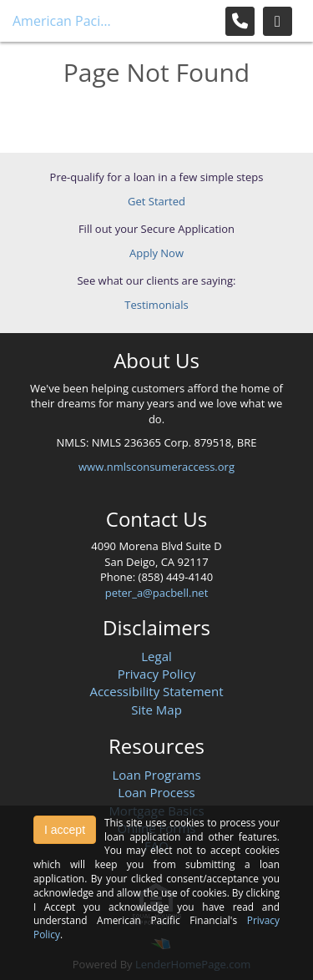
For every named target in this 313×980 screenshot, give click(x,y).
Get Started (156, 201)
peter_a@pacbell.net (157, 593)
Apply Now (156, 253)
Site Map (156, 710)
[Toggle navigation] (278, 21)
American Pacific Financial (63, 21)
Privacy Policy (157, 674)
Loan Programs (156, 775)
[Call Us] (240, 21)
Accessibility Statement (156, 691)
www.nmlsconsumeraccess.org (156, 467)
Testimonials (156, 305)
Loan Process (156, 792)
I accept (65, 830)
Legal (156, 656)
